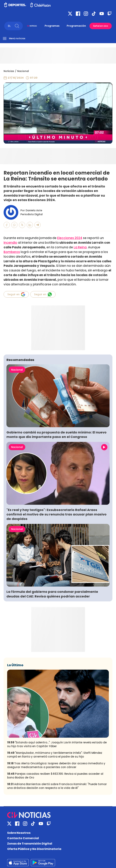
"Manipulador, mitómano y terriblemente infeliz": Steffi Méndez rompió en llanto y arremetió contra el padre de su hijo (55, 755)
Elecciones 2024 (70, 238)
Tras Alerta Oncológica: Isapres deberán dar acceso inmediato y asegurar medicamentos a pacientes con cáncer (56, 765)
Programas (52, 26)
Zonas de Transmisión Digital (30, 844)
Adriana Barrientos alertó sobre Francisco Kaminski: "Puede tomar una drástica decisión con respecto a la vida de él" (57, 786)
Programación (76, 26)
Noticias (9, 71)
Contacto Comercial (23, 838)
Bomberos (12, 252)
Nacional (23, 71)
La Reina (80, 247)
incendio (10, 243)
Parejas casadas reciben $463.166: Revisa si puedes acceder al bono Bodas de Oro (55, 776)
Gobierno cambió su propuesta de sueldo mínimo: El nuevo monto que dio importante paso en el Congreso (56, 435)
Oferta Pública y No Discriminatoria (34, 849)
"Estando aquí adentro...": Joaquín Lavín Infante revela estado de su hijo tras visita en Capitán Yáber (57, 744)
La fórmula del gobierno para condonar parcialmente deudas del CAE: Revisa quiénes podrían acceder (52, 594)
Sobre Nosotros (19, 833)
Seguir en (16, 294)
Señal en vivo (101, 26)
